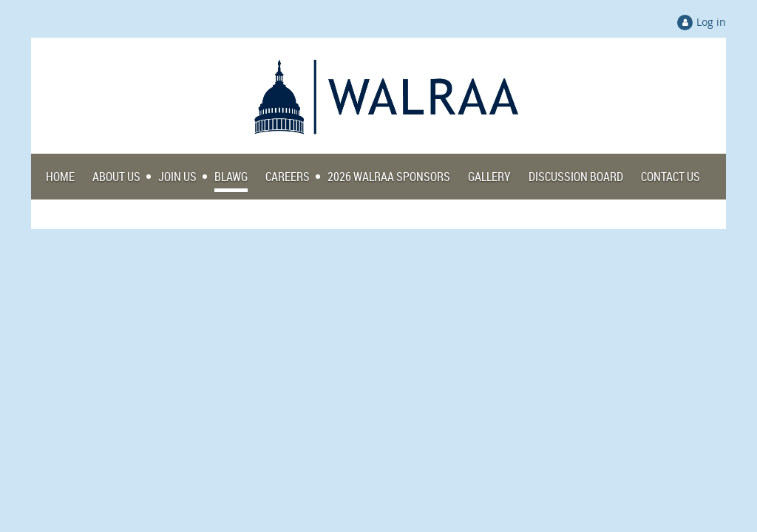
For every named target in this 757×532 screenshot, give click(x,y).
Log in (711, 22)
